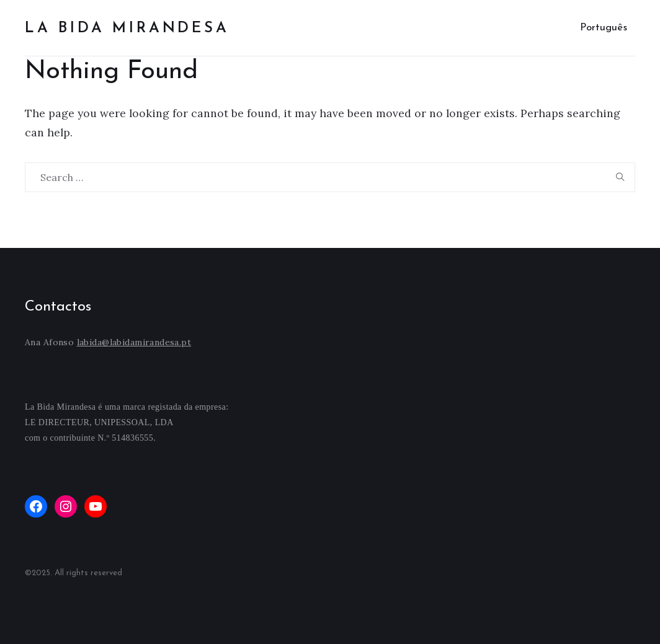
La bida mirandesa (127, 29)
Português (604, 28)
